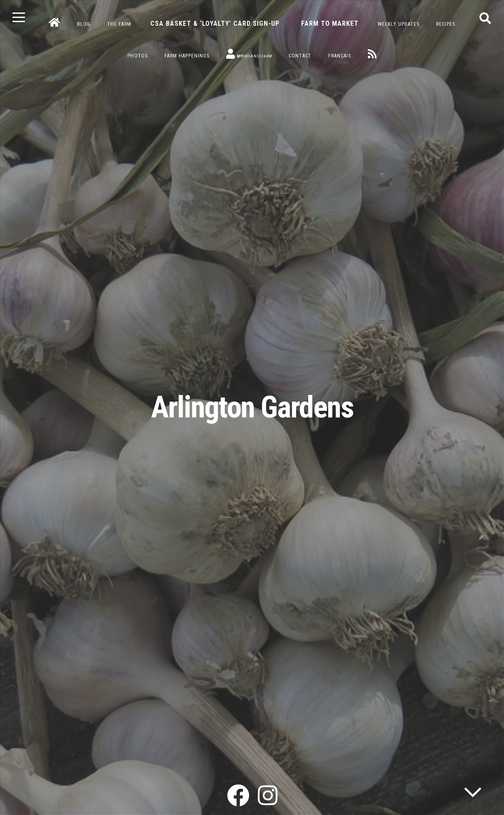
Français (340, 56)
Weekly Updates (399, 24)
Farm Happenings (187, 56)
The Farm (119, 24)
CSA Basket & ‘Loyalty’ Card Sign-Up (215, 24)
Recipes (446, 24)
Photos (138, 56)
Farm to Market (330, 24)
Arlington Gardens (252, 407)
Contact (300, 56)
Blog (84, 24)
